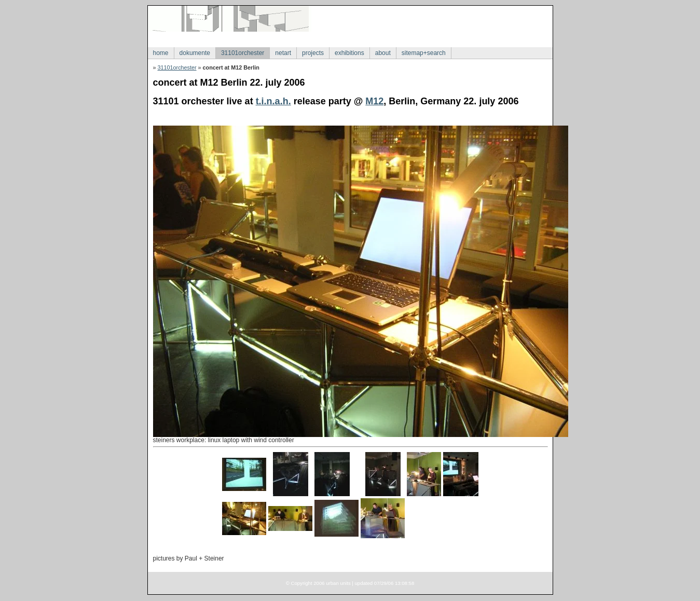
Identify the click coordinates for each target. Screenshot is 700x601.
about (383, 53)
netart (283, 53)
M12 (374, 101)
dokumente (195, 53)
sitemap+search (424, 53)
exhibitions (349, 53)
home (161, 53)
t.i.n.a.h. (273, 101)
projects (313, 53)
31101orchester (243, 53)
